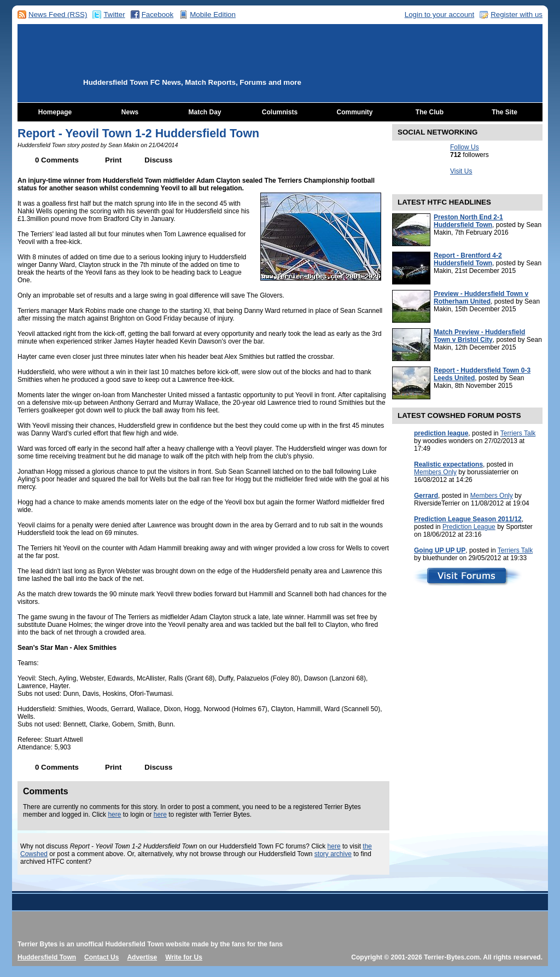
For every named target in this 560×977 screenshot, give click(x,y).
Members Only (435, 472)
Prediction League (469, 527)
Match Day (205, 112)
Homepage (55, 112)
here (114, 815)
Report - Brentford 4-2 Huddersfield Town (468, 259)
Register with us (517, 14)
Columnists (280, 112)
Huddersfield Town (47, 957)
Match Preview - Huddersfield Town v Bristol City (479, 336)
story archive (333, 854)
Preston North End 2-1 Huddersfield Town (468, 221)
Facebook (158, 14)
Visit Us (461, 171)
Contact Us (101, 957)
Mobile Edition (213, 14)
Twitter (114, 14)
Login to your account (439, 14)
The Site (504, 112)
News (130, 112)
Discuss (158, 160)
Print (113, 160)
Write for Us (184, 957)
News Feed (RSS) (58, 14)
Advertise (142, 957)
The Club (430, 112)
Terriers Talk (518, 433)
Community (355, 112)
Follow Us (465, 147)
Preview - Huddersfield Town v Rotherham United (481, 298)
